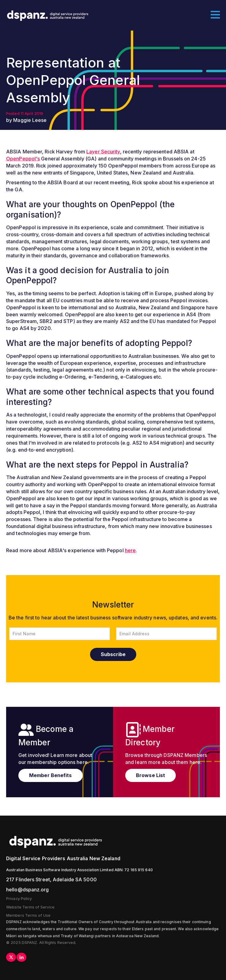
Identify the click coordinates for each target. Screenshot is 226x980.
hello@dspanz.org (28, 890)
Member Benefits (51, 775)
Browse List (151, 775)
